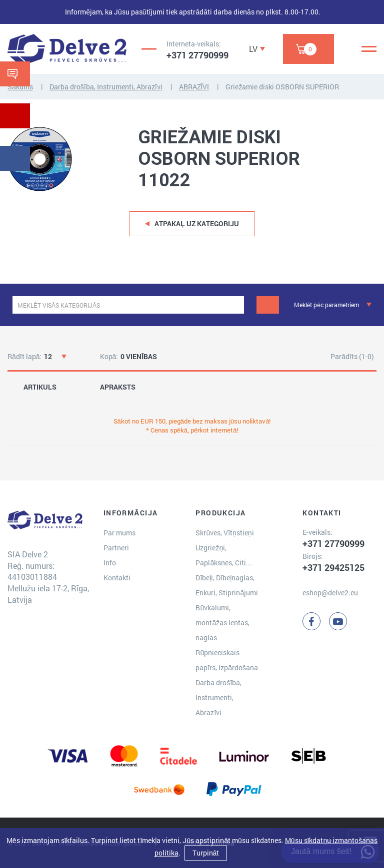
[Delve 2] (67, 49)
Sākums (20, 87)
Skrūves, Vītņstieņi (224, 533)
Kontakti (117, 578)
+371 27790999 (197, 55)
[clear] (235, 305)
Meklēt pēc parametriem (326, 305)
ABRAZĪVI (194, 87)
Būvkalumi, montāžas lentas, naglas (222, 623)
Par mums (119, 533)
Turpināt (206, 853)
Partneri (116, 548)
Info (110, 563)
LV (253, 49)
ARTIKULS (40, 387)
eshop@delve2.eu (330, 593)
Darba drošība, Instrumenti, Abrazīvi (106, 87)
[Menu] (369, 49)
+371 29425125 (333, 567)
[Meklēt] (268, 305)
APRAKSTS (118, 387)
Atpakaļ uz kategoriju (197, 223)
